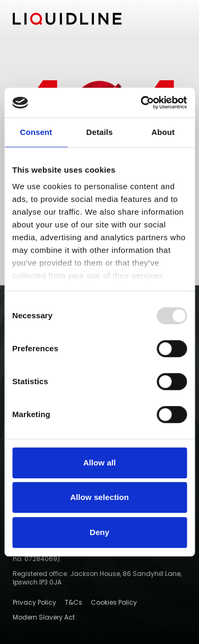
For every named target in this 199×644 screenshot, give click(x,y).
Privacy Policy (34, 602)
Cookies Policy (114, 602)
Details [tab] (100, 132)
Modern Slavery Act (44, 617)
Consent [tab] (36, 132)
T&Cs (73, 602)
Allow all (100, 463)
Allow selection (99, 497)
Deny (99, 532)
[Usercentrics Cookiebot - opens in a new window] (142, 103)
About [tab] (163, 132)
